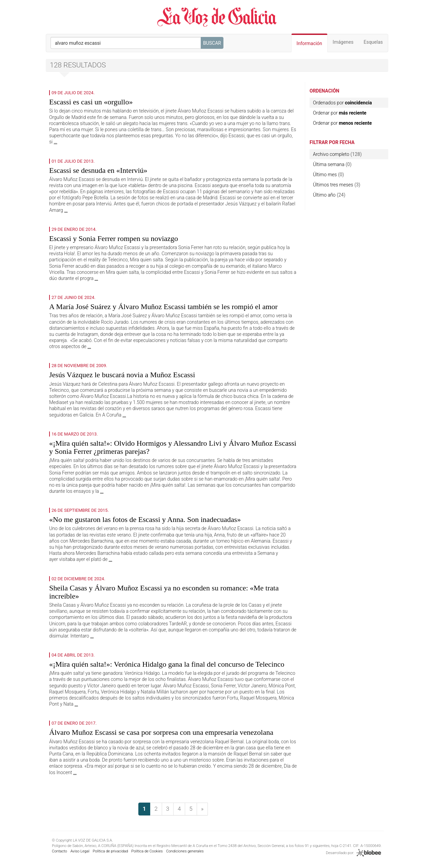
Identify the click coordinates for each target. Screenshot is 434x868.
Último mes (325, 175)
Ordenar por (340, 113)
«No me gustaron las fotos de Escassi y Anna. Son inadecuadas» (145, 519)
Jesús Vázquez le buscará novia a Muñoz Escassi (122, 375)
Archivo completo (331, 154)
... (56, 142)
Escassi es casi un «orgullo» (91, 102)
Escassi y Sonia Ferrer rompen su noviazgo (114, 238)
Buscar (212, 43)
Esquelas (373, 42)
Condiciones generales (185, 851)
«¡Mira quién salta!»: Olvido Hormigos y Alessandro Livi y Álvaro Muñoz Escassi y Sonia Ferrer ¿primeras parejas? (173, 447)
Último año (324, 195)
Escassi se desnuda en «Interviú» (98, 170)
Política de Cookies (147, 851)
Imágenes (343, 42)
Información (309, 43)
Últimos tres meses (333, 185)
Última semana (329, 164)
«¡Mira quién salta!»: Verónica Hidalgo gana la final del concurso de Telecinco (167, 664)
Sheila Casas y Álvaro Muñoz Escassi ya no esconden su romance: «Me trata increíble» (164, 592)
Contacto (60, 851)
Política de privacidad (110, 851)
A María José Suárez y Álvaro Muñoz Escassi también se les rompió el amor (163, 307)
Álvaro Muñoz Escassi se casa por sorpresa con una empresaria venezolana (161, 732)
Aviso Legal (80, 851)
